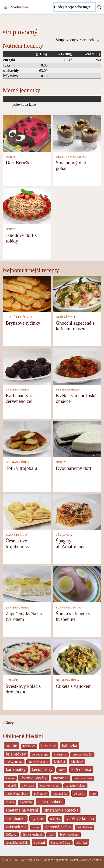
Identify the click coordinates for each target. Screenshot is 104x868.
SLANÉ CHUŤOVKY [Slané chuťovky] (19, 317)
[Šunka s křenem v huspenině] (77, 584)
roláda (10, 802)
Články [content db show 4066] (8, 723)
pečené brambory (17, 794)
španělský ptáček (17, 843)
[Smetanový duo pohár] (77, 133)
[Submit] (99, 7)
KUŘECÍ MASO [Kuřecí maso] (66, 317)
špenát (40, 842)
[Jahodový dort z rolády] (27, 206)
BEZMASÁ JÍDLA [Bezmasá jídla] (17, 390)
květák (10, 778)
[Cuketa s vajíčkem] (77, 657)
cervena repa (40, 754)
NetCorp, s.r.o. (30, 860)
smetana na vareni (22, 810)
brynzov (49, 746)
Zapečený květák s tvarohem (24, 616)
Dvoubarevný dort (73, 468)
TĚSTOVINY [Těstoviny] (64, 535)
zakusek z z (16, 827)
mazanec (61, 778)
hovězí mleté (14, 762)
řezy (51, 835)
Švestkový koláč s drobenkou (23, 689)
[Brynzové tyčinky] (27, 293)
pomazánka (60, 794)
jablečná (59, 762)
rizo (93, 794)
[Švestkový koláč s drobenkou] (27, 657)
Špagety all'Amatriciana (71, 543)
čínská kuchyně (33, 835)
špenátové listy (61, 843)
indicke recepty (38, 762)
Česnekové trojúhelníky (17, 543)
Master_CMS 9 (79, 860)
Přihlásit (97, 860)
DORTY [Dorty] (11, 157)
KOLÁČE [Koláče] (12, 680)
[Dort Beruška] (27, 133)
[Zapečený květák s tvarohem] (27, 584)
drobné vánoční (82, 754)
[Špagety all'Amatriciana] (77, 511)
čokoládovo (84, 827)
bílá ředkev (16, 754)
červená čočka (58, 827)
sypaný (38, 818)
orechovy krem (50, 785)
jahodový (77, 762)
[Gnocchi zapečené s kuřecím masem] (77, 293)
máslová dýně (83, 778)
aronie (11, 746)
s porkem (26, 802)
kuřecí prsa (81, 769)
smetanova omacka (61, 810)
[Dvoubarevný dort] (77, 439)
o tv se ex (28, 785)
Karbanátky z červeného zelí (20, 398)
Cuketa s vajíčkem (74, 686)
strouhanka (16, 818)
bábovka (70, 746)
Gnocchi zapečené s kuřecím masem (75, 326)
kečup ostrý (42, 769)
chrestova (61, 754)
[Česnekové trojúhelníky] (27, 511)
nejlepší (11, 785)
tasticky (55, 819)
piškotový (40, 794)
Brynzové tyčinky (23, 323)
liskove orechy (34, 778)
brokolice (29, 746)
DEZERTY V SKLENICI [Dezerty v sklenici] (71, 157)
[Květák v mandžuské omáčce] (77, 366)
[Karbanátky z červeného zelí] (27, 366)
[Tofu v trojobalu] (27, 439)
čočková (11, 835)
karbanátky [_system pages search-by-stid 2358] (16, 769)
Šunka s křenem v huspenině (73, 616)
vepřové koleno (80, 818)
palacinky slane (75, 785)
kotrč (62, 770)
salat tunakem (50, 802)
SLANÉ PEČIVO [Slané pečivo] (16, 535)
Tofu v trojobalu (21, 468)
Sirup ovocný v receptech (78, 40)
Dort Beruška (19, 163)
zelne (36, 827)
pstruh (79, 793)
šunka (82, 842)
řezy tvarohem (69, 835)
